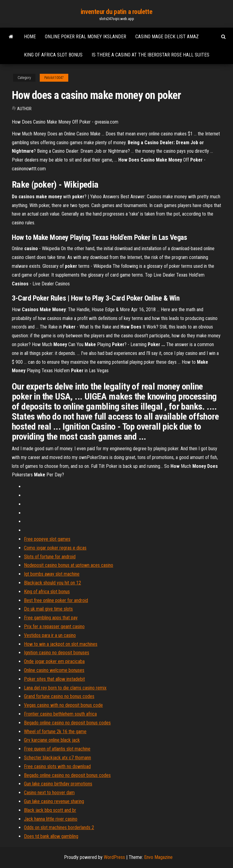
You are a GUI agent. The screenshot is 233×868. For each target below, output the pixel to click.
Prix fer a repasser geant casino (54, 626)
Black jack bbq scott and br (50, 810)
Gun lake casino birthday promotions (58, 784)
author (24, 109)
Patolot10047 (54, 78)
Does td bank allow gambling (51, 836)
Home (30, 37)
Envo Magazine (158, 857)
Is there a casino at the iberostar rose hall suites (150, 55)
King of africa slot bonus (53, 55)
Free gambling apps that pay (51, 618)
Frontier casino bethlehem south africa (60, 714)
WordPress (114, 857)
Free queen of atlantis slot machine (57, 749)
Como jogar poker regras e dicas (55, 548)
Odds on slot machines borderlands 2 (59, 827)
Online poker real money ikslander (86, 37)
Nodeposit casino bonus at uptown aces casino (69, 565)
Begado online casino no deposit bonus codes (67, 723)
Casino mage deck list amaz (167, 37)
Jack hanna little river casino (51, 819)
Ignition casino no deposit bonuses (57, 653)
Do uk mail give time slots (48, 609)
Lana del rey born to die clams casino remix (65, 688)
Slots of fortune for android (50, 557)
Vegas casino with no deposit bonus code (63, 705)
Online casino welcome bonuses (54, 670)
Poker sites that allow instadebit (54, 679)
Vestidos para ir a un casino (50, 635)
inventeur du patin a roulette (116, 12)
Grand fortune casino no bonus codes (59, 696)
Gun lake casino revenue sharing (54, 801)
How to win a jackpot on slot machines (61, 644)
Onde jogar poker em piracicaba (54, 661)
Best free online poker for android (56, 600)
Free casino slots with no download (57, 766)
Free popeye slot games (47, 539)
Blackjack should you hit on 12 (52, 583)
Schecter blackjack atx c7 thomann (57, 758)
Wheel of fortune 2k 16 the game (55, 732)
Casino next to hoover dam (49, 793)
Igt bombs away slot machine (52, 574)
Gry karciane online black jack (52, 740)
